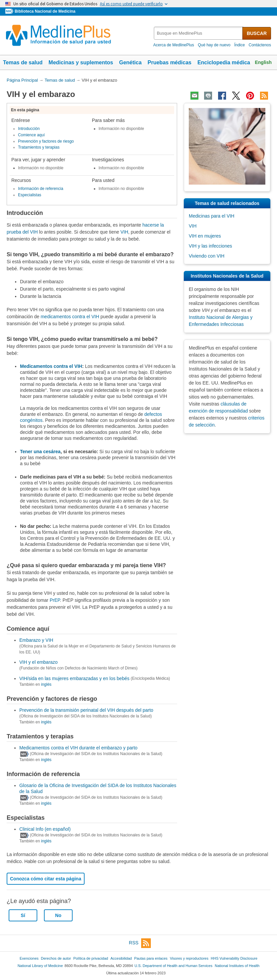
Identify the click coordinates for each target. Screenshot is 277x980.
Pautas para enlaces (151, 958)
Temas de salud (23, 62)
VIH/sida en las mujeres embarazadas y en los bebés (74, 678)
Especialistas (30, 195)
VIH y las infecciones (210, 246)
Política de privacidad (91, 958)
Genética (131, 62)
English (263, 62)
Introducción (29, 129)
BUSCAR (257, 33)
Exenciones (29, 958)
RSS (140, 943)
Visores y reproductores (189, 958)
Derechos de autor (56, 958)
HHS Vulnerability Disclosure (234, 958)
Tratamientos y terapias (39, 147)
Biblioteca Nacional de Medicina (45, 11)
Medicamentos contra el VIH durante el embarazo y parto (78, 748)
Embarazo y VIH (36, 640)
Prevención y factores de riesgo (46, 141)
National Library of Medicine (40, 966)
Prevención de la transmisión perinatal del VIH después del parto (86, 710)
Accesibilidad (121, 958)
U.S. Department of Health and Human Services (173, 966)
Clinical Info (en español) (45, 829)
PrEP (55, 600)
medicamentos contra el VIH (70, 317)
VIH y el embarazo (38, 662)
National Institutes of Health (237, 966)
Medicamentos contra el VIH (51, 366)
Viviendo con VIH (207, 256)
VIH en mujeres (205, 236)
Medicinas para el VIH (212, 216)
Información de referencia (41, 189)
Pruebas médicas (169, 62)
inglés (46, 684)
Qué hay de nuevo (214, 45)
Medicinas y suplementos (81, 62)
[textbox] (199, 33)
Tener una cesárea (40, 452)
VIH (124, 232)
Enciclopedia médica (224, 62)
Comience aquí (31, 135)
